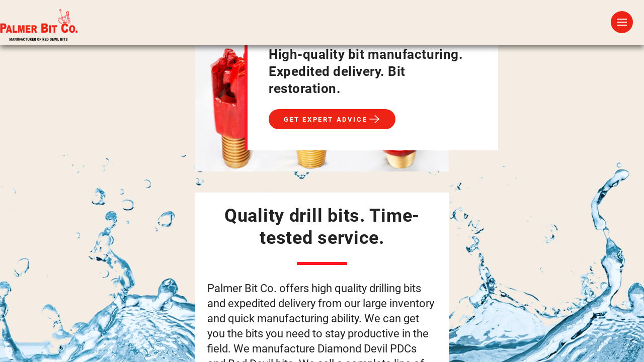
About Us (474, 29)
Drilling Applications (343, 29)
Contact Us (541, 29)
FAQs (424, 29)
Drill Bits (251, 29)
